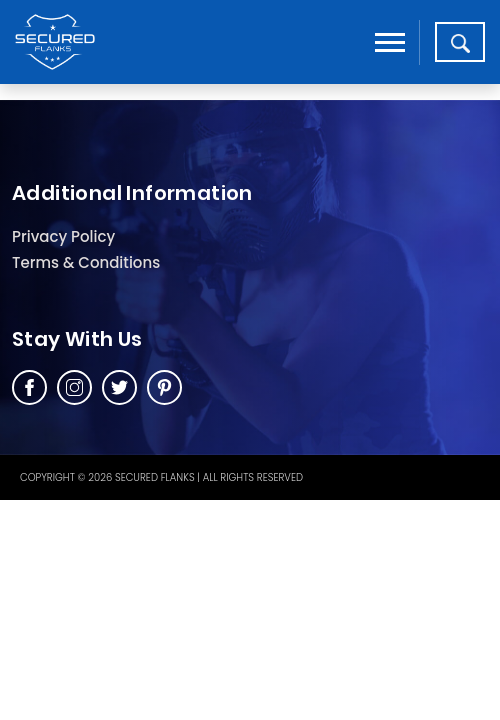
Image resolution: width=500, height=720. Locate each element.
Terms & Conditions (86, 262)
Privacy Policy (63, 236)
